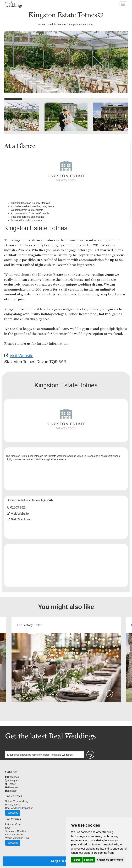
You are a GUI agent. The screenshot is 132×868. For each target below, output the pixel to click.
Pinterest (11, 787)
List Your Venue (13, 824)
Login (8, 828)
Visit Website (21, 356)
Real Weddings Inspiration (19, 808)
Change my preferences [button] (110, 860)
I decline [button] (89, 860)
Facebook (12, 777)
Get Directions (21, 519)
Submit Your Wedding (17, 801)
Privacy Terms (13, 805)
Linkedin (11, 791)
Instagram (12, 780)
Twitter (10, 784)
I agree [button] (77, 860)
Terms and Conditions (17, 831)
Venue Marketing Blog (17, 838)
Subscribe (13, 813)
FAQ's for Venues (15, 835)
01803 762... (19, 507)
